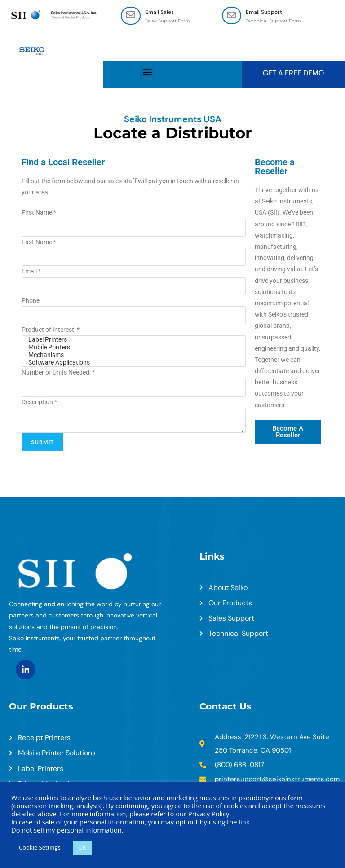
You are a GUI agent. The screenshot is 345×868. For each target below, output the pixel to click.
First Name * (39, 213)
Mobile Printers (133, 347)
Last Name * (39, 242)
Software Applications (133, 363)
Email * (31, 271)
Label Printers (133, 340)
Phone (31, 300)
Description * (39, 402)
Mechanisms (133, 355)
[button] (147, 72)
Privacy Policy (209, 814)
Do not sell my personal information (66, 830)
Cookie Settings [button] (40, 847)
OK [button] (82, 847)
